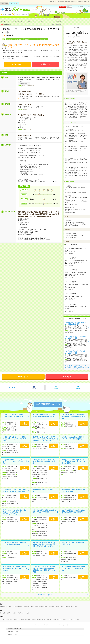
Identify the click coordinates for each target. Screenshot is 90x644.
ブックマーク (78, 389)
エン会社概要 (57, 625)
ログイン (69, 7)
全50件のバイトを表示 (45, 595)
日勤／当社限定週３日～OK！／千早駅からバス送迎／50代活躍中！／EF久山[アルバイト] (15, 568)
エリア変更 (34, 10)
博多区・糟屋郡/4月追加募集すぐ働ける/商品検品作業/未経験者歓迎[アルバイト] (73, 512)
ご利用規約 (36, 625)
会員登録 (62, 7)
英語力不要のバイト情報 (59, 619)
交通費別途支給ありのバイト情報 (25, 619)
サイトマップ (87, 6)
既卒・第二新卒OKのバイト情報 (8, 619)
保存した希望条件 (23, 15)
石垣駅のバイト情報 (17, 607)
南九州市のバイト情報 (5, 607)
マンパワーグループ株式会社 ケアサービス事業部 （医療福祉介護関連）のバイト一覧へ (76, 367)
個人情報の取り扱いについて (24, 625)
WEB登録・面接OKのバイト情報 (43, 619)
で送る (12, 387)
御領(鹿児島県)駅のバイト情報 (56, 607)
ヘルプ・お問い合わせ (78, 6)
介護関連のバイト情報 (23, 613)
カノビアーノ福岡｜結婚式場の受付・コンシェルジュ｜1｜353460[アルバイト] (74, 568)
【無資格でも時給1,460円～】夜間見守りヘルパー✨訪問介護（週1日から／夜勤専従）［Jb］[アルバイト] (44, 439)
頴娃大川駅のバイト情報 (41, 607)
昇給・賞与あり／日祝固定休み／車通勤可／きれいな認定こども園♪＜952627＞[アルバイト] (15, 512)
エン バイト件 (14, 3)
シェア (34, 389)
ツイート (56, 389)
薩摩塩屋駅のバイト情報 (71, 607)
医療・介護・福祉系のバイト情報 (8, 613)
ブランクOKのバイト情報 (73, 619)
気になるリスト (8, 14)
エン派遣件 (4, 3)
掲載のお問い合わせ (68, 625)
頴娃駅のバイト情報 (29, 607)
